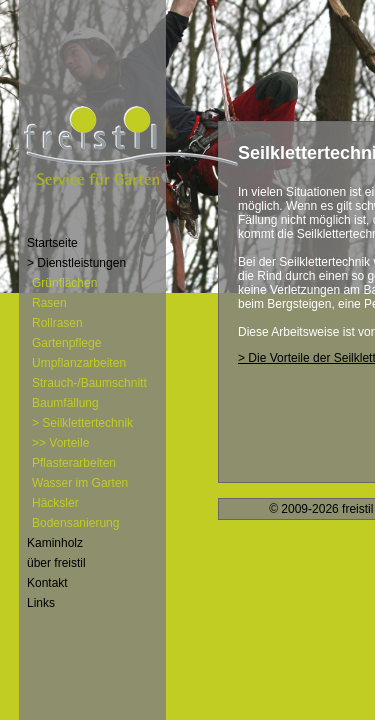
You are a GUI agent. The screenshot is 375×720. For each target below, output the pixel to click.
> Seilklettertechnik (82, 423)
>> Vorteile (60, 443)
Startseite (52, 243)
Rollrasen (57, 323)
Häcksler (55, 503)
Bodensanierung (75, 523)
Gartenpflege (66, 343)
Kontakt (47, 583)
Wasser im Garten (80, 483)
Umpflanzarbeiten (79, 363)
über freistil (56, 563)
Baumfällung (65, 403)
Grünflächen (64, 283)
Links (41, 603)
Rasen (49, 303)
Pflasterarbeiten (74, 463)
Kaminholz (55, 543)
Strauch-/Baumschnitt (89, 383)
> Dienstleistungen (76, 263)
